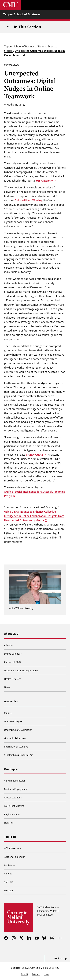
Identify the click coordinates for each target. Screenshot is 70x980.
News (7, 687)
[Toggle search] (56, 5)
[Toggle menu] (65, 5)
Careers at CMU (13, 662)
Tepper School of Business (22, 14)
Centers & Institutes (15, 781)
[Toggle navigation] (8, 27)
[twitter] (21, 938)
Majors (8, 713)
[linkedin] (29, 938)
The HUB (9, 882)
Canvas (8, 874)
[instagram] (14, 938)
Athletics (9, 645)
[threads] (52, 938)
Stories (8, 51)
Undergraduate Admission (18, 730)
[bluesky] (44, 938)
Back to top (61, 958)
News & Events (47, 46)
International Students (16, 747)
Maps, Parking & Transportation (21, 670)
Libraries (9, 823)
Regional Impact (13, 814)
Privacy (36, 974)
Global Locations (13, 798)
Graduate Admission (15, 738)
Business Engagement (16, 789)
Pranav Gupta (34, 455)
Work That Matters (14, 806)
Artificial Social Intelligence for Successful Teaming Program (35, 494)
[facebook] (6, 938)
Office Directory (12, 848)
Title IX (24, 974)
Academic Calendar (15, 857)
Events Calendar (13, 654)
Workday (9, 890)
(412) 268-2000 (45, 915)
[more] (60, 938)
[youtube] (37, 938)
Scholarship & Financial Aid (19, 755)
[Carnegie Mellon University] (11, 5)
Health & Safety (12, 679)
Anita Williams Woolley (28, 200)
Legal (46, 974)
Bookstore (9, 865)
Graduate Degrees (14, 721)
